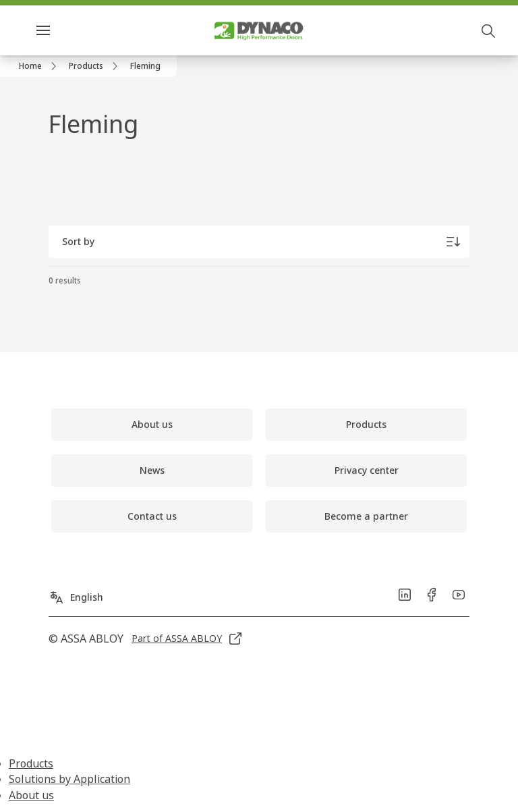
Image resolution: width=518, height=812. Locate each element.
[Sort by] (259, 242)
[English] (76, 592)
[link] (40, 66)
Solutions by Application (69, 779)
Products (31, 763)
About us (31, 795)
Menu (67, 30)
